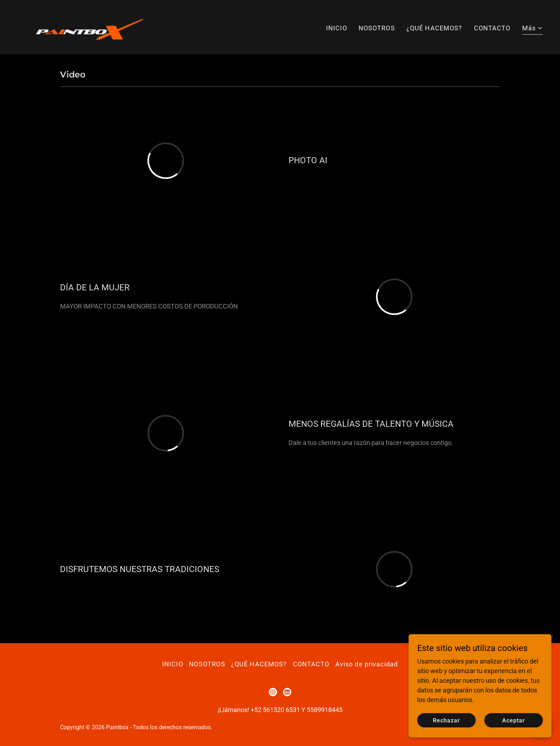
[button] (532, 29)
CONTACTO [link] (492, 28)
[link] (88, 27)
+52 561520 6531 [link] (275, 710)
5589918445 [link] (325, 710)
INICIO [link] (337, 28)
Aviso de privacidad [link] (367, 664)
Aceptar (514, 725)
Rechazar (446, 725)
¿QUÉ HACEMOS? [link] (434, 28)
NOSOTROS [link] (377, 28)
